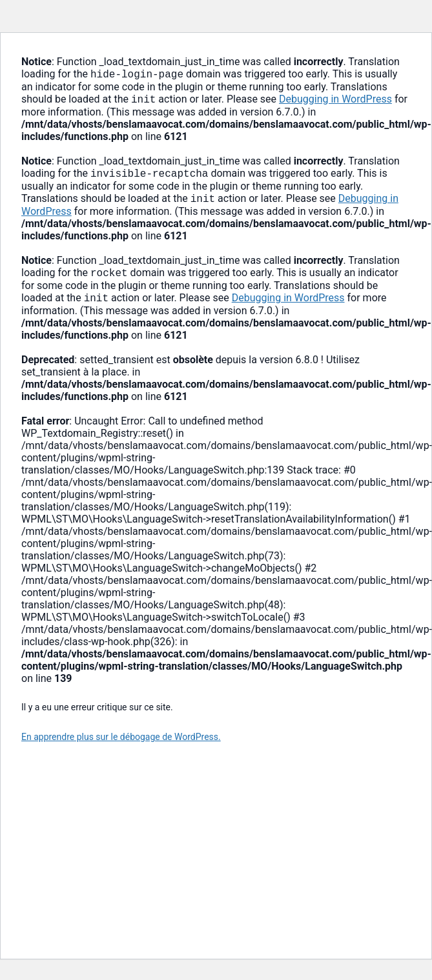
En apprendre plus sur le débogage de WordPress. (121, 745)
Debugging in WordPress (335, 102)
